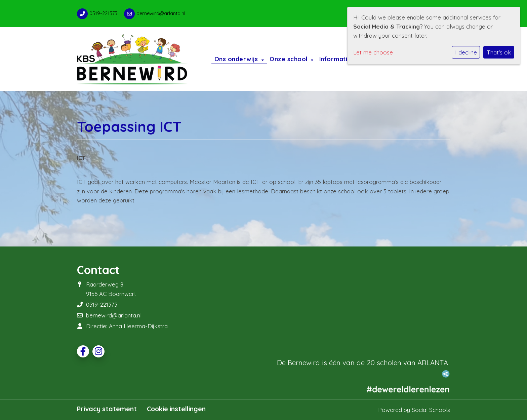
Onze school (289, 59)
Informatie (336, 59)
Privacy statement (107, 409)
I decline (466, 52)
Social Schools (431, 410)
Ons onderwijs (237, 59)
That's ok (499, 52)
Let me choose (373, 52)
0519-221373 (103, 13)
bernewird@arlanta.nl (161, 13)
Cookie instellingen (176, 409)
